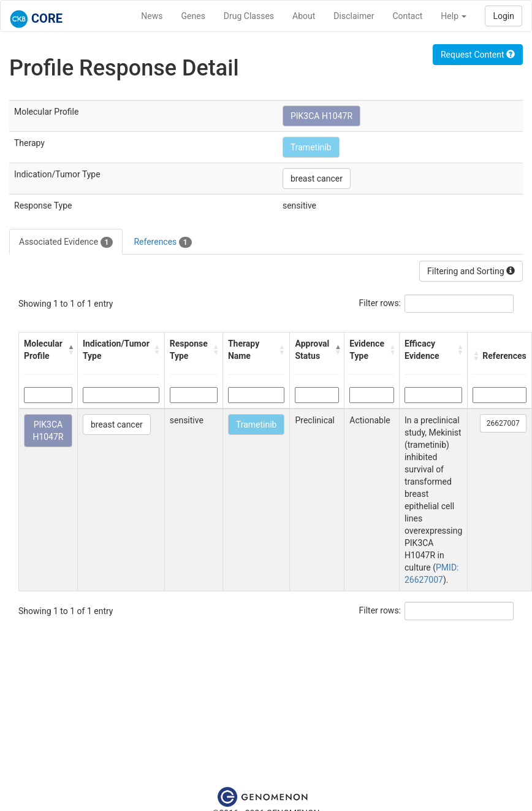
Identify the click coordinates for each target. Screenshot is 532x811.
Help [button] (454, 16)
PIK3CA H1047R (321, 116)
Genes (193, 16)
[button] (70, 350)
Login (503, 16)
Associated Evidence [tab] (66, 242)
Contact (407, 16)
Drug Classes (249, 16)
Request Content (478, 55)
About (304, 16)
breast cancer (317, 179)
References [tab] (162, 242)
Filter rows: (380, 303)
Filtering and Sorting (471, 271)
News (152, 16)
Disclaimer (354, 16)
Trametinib (311, 147)
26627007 (503, 423)
